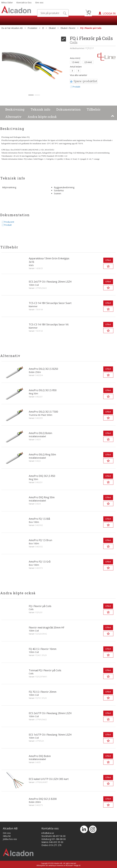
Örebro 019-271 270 (51, 845)
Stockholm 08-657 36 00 (53, 836)
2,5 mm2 (88, 62)
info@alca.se (48, 833)
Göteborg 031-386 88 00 (54, 839)
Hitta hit (7, 836)
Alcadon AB (17, 28)
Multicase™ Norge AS (73, 865)
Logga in (109, 13)
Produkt (76, 87)
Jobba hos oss (10, 839)
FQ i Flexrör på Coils (91, 28)
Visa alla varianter (79, 75)
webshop (52, 865)
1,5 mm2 (75, 62)
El (43, 28)
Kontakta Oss (24, 3)
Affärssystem (41, 865)
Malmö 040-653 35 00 (52, 842)
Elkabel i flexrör (68, 28)
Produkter (32, 28)
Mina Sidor (7, 3)
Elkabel (52, 28)
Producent (9, 222)
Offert (108, 260)
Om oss (39, 3)
